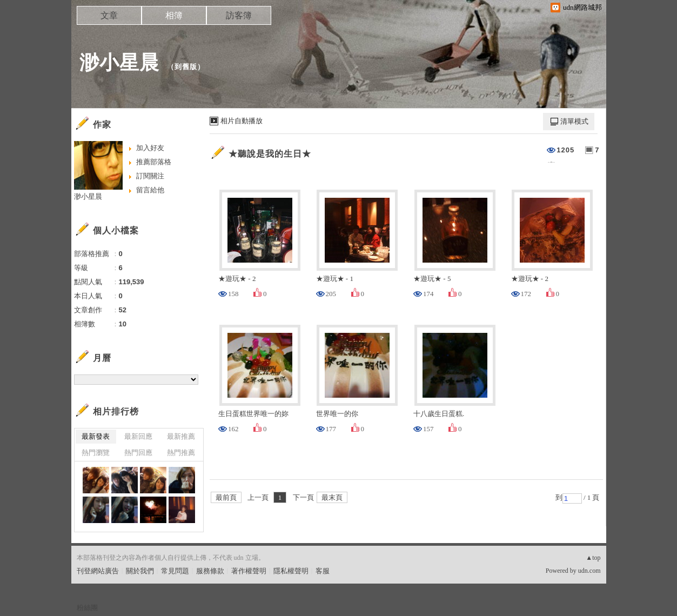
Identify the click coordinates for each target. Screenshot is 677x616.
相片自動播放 (242, 121)
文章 (109, 15)
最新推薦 (181, 436)
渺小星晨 (119, 62)
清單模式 (574, 121)
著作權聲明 (249, 571)
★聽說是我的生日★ (270, 154)
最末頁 (332, 497)
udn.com (589, 571)
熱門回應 (138, 453)
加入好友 (150, 148)
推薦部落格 (154, 162)
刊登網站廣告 (98, 571)
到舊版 (186, 67)
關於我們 (140, 571)
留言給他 (150, 190)
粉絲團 (87, 608)
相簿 (174, 15)
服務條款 (210, 571)
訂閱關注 (150, 176)
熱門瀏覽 (96, 453)
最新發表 (96, 436)
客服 (323, 571)
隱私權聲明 (291, 571)
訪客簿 (239, 15)
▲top (593, 558)
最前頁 (226, 497)
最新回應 (138, 436)
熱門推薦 (181, 453)
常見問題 (175, 571)
